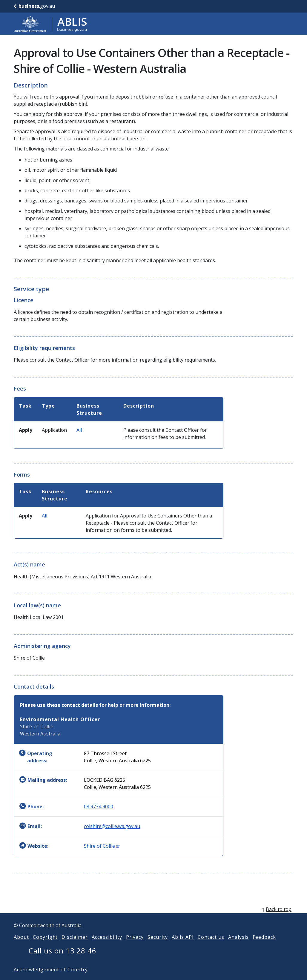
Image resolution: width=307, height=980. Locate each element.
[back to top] (153, 919)
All (79, 430)
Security (158, 947)
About (21, 947)
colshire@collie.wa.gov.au (112, 826)
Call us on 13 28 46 (63, 960)
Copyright (45, 947)
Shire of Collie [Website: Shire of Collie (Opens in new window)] (102, 846)
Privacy (135, 947)
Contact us (211, 947)
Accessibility (107, 947)
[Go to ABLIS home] (50, 24)
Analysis (238, 947)
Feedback (264, 947)
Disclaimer (75, 947)
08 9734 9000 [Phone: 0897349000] (99, 807)
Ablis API (183, 947)
